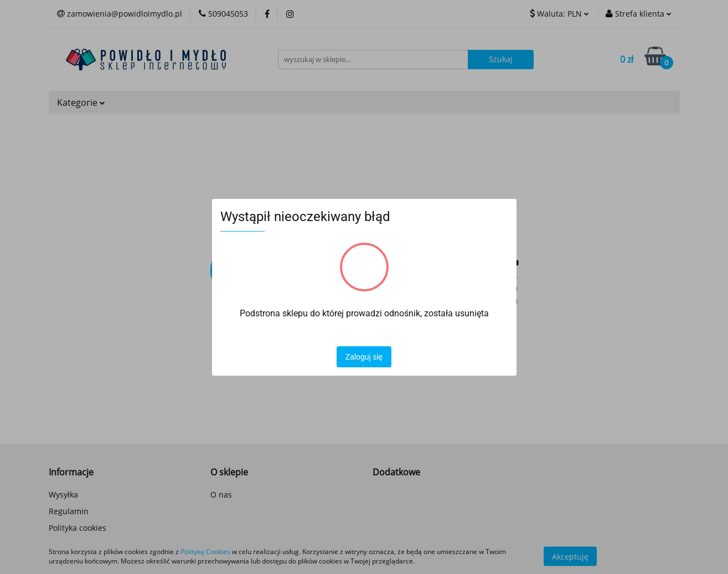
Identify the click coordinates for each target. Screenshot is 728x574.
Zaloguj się (364, 357)
